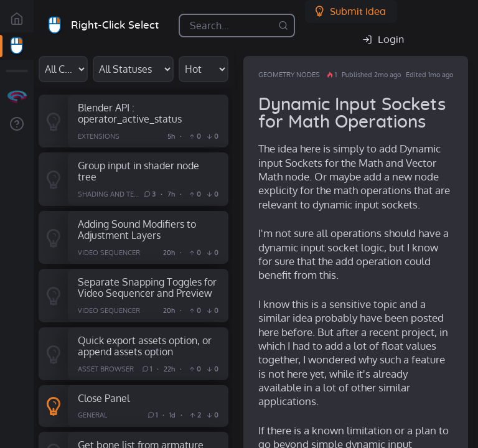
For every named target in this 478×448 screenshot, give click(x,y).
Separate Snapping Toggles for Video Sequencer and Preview (147, 287)
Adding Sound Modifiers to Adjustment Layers (137, 230)
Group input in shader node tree (138, 171)
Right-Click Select (115, 25)
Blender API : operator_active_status (130, 113)
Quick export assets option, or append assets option (145, 346)
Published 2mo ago (371, 75)
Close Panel (104, 398)
